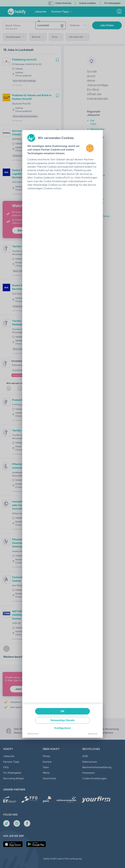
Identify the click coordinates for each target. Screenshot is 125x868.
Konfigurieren (63, 728)
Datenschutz (33, 734)
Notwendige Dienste (63, 720)
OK (63, 711)
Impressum (93, 734)
